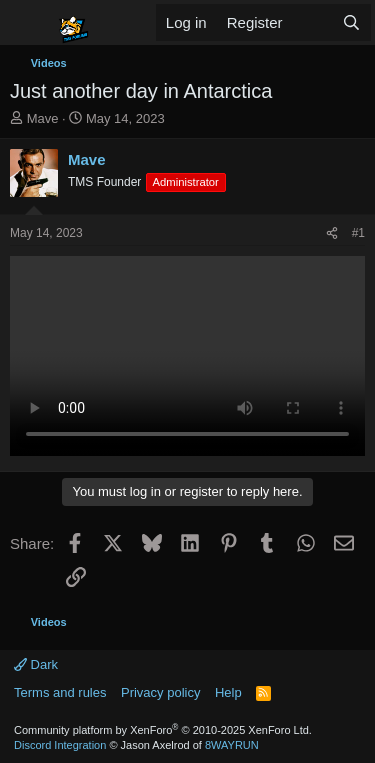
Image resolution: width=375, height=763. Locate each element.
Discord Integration (60, 745)
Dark (36, 664)
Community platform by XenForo (163, 730)
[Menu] (27, 23)
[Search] (351, 22)
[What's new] (312, 22)
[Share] (332, 233)
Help (228, 692)
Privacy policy (160, 692)
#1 (358, 233)
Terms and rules (60, 692)
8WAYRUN (232, 745)
